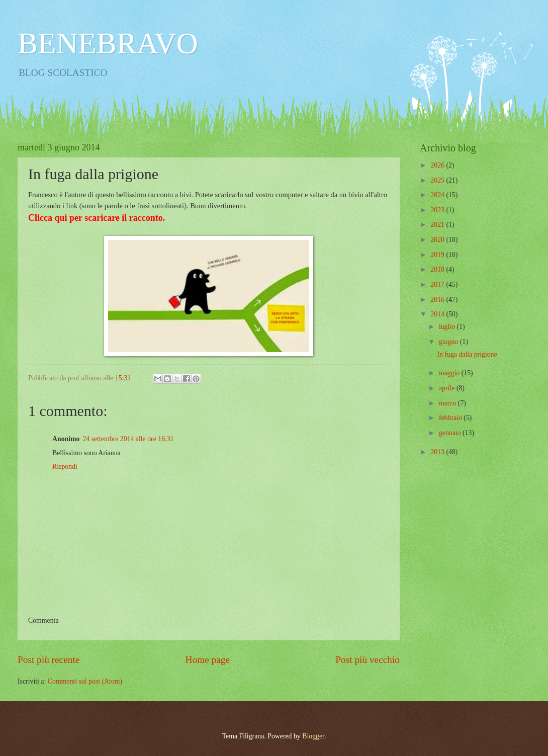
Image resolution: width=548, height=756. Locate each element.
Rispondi (65, 467)
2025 (438, 180)
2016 (438, 300)
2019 (438, 255)
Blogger (313, 736)
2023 (438, 210)
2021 (438, 225)
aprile (448, 388)
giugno (449, 342)
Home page (208, 660)
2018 (438, 269)
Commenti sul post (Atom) (85, 681)
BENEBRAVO (108, 43)
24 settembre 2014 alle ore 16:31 (128, 439)
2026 (438, 165)
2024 (438, 195)
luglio (448, 327)
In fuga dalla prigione (467, 354)
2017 (438, 284)
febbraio (451, 418)
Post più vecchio (368, 660)
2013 (438, 452)
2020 (438, 240)
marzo (448, 403)
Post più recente (49, 660)
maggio (450, 373)
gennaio (451, 433)
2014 (438, 314)
